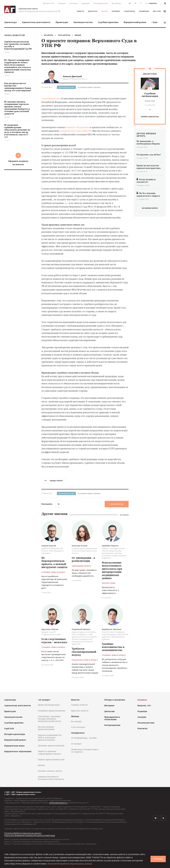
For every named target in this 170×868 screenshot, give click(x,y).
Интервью (116, 11)
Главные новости (79, 705)
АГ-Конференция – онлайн (84, 738)
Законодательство (83, 22)
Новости (80, 11)
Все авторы (116, 3)
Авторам (62, 3)
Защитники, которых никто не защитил (85, 751)
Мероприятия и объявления (112, 718)
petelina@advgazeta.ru (58, 803)
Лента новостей (15, 35)
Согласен (158, 859)
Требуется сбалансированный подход (84, 652)
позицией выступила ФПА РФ (75, 131)
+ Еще (154, 22)
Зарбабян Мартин (110, 546)
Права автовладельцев (49, 705)
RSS (141, 3)
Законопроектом (51, 98)
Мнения (105, 11)
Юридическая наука (14, 746)
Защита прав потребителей (51, 759)
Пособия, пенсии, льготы (50, 771)
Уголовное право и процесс (89, 87)
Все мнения (124, 515)
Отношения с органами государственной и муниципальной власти (49, 719)
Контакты (74, 3)
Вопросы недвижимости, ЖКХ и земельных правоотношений (50, 737)
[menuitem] (10, 22)
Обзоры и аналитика (115, 700)
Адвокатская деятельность (36, 22)
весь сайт (159, 11)
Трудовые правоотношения (51, 746)
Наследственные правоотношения (46, 728)
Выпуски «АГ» (49, 3)
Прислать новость (80, 711)
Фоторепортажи (112, 725)
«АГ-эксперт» (44, 700)
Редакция (86, 3)
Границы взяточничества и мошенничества (113, 647)
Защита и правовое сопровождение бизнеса (49, 752)
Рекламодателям (101, 3)
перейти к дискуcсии (150, 117)
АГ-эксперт (76, 744)
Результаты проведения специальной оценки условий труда (30, 835)
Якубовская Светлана (112, 629)
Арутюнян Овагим (50, 629)
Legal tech (9, 728)
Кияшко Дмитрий (72, 76)
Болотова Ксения (80, 546)
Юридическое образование (18, 751)
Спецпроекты (129, 11)
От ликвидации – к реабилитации (83, 559)
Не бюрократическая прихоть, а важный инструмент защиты (54, 562)
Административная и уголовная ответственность (51, 778)
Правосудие (62, 22)
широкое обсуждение (77, 127)
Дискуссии (93, 11)
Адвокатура (10, 22)
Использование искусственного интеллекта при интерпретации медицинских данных (112, 570)
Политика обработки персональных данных (23, 833)
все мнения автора (150, 208)
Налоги (41, 765)
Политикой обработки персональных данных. (70, 864)
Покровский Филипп (81, 629)
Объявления (144, 11)
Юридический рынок (135, 22)
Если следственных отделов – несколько (54, 641)
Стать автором (64, 35)
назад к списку (54, 481)
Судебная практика (108, 22)
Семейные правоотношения (51, 711)
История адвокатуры (15, 734)
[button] (150, 110)
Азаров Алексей (49, 546)
